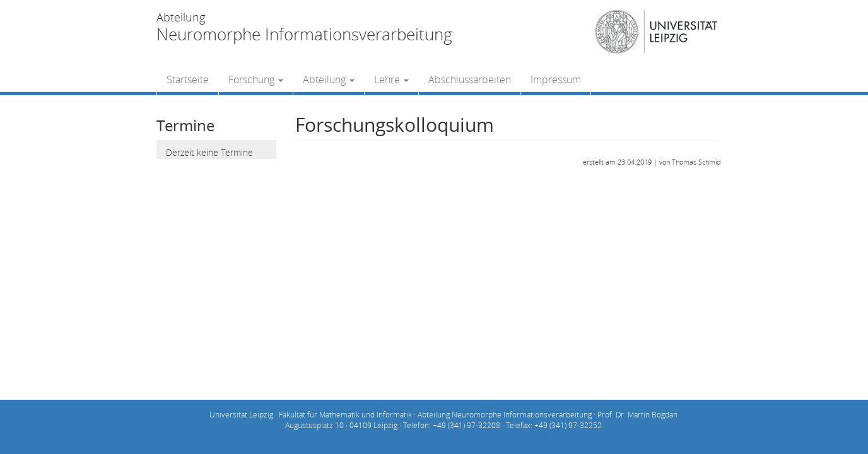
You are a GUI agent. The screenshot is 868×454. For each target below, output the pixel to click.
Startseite (188, 79)
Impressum (556, 79)
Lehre (391, 79)
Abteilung (329, 79)
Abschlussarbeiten (470, 79)
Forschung (256, 79)
